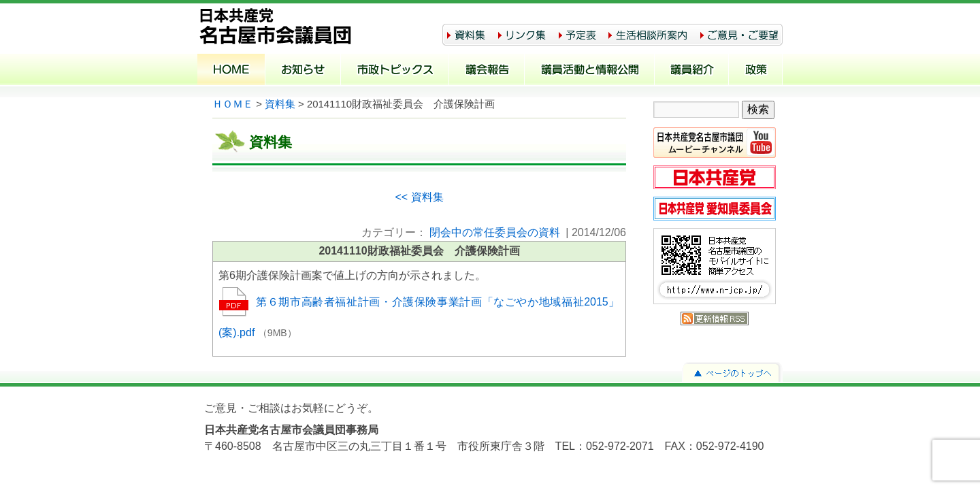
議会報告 (487, 71)
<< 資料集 (419, 197)
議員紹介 (692, 71)
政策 (756, 71)
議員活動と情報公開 (590, 71)
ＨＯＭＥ (233, 104)
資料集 (280, 104)
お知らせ (303, 71)
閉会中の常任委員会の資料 (495, 232)
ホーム (231, 71)
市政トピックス (395, 71)
